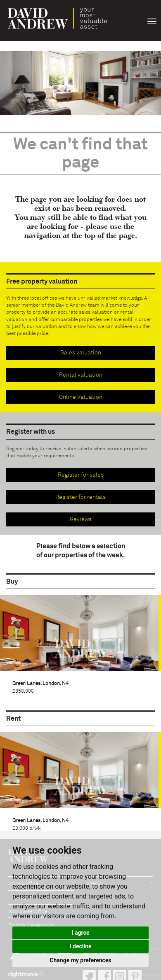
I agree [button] (80, 933)
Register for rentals (80, 497)
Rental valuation (81, 375)
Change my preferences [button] (80, 960)
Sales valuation (81, 353)
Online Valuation (81, 397)
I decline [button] (80, 946)
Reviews (81, 519)
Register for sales (81, 475)
